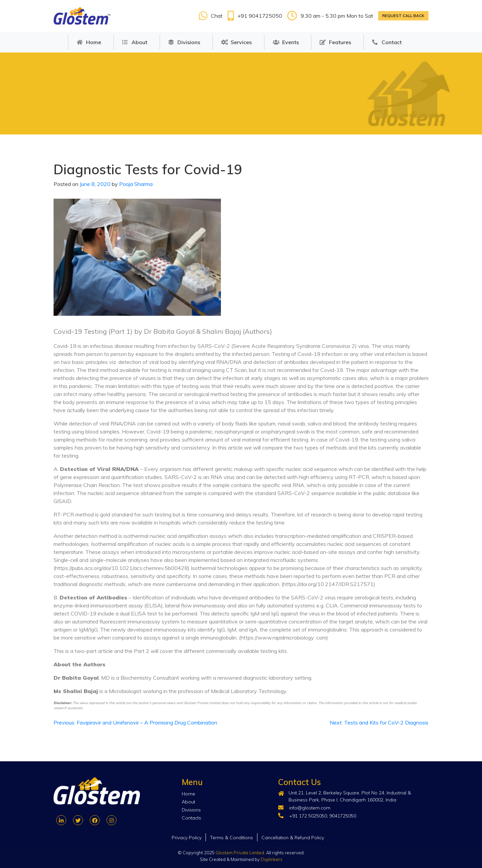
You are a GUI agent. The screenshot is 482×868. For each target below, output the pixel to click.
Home (94, 42)
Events (291, 42)
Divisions (189, 42)
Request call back (403, 16)
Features (340, 42)
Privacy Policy (187, 838)
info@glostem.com (310, 808)
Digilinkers (272, 859)
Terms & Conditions (231, 838)
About (139, 42)
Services (241, 42)
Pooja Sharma (136, 184)
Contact (392, 42)
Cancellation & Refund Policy (293, 838)
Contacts (191, 818)
